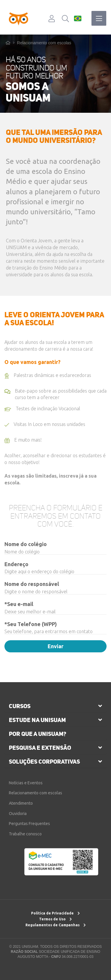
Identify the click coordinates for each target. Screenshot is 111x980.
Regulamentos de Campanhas (56, 925)
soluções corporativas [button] (44, 762)
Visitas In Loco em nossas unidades (45, 427)
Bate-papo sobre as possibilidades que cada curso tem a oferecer (55, 394)
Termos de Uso (55, 919)
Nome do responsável (32, 584)
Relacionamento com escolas (44, 43)
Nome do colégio (26, 544)
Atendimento (21, 803)
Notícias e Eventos (26, 783)
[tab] (55, 706)
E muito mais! (23, 442)
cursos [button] (20, 706)
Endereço (16, 564)
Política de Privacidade (55, 913)
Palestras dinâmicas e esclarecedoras (48, 378)
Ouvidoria (18, 814)
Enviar (55, 646)
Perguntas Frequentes (29, 824)
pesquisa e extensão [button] (40, 748)
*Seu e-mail (19, 604)
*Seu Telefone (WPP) (31, 624)
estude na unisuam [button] (37, 720)
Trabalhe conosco (25, 834)
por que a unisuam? (38, 734)
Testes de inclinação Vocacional (42, 411)
